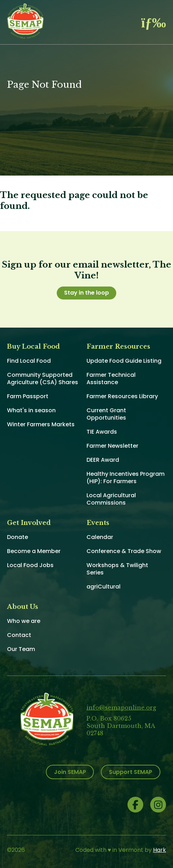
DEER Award (103, 460)
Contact (19, 635)
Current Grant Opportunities (106, 414)
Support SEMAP (131, 772)
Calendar (100, 537)
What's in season (31, 410)
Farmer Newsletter (112, 446)
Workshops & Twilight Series (117, 569)
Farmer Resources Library (122, 396)
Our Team (21, 649)
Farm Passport (28, 396)
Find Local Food (29, 361)
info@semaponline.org (121, 708)
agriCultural (103, 587)
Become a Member (34, 551)
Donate (18, 537)
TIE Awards (102, 432)
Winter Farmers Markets (41, 424)
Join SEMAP (70, 772)
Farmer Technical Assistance (111, 379)
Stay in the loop (86, 293)
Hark (160, 850)
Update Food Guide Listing (124, 361)
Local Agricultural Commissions (111, 499)
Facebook (135, 805)
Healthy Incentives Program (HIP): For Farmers (126, 478)
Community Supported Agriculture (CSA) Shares (43, 379)
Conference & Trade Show (124, 551)
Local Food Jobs (30, 565)
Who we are (24, 621)
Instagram (158, 805)
